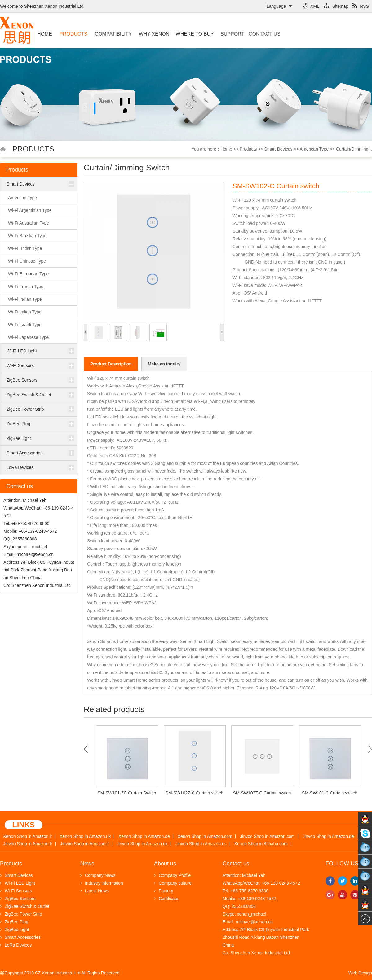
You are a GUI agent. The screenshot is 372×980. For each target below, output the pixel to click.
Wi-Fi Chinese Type (27, 261)
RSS (361, 6)
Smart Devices (278, 149)
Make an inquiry (164, 364)
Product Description (111, 364)
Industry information (102, 883)
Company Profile (173, 875)
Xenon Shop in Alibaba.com (261, 844)
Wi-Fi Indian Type (25, 299)
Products (73, 34)
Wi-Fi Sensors (20, 365)
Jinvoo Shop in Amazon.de (328, 836)
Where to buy (189, 34)
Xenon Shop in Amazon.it (27, 836)
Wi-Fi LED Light (22, 351)
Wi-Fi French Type (26, 287)
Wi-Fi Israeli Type (25, 325)
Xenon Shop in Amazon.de (144, 836)
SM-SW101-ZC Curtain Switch (127, 793)
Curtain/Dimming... (354, 149)
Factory (164, 891)
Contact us (253, 34)
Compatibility (111, 34)
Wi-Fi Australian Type (29, 223)
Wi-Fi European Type (28, 274)
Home (45, 34)
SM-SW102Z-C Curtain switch (195, 793)
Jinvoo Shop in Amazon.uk (142, 844)
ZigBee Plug (18, 424)
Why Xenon (151, 34)
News (87, 864)
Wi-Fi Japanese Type (28, 337)
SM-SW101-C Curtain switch (330, 793)
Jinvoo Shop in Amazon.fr (28, 844)
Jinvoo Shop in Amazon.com (267, 836)
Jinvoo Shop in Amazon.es (201, 844)
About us (165, 864)
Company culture (173, 883)
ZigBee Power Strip (25, 409)
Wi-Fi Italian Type (25, 312)
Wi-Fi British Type (25, 248)
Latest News (95, 891)
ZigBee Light (19, 438)
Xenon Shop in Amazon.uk (85, 836)
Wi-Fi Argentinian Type (30, 210)
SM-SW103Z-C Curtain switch (262, 793)
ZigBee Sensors (22, 380)
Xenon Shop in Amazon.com (205, 836)
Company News (98, 875)
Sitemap (336, 6)
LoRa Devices (20, 467)
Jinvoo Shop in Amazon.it (84, 844)
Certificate (166, 899)
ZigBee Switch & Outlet (29, 395)
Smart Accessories (24, 453)
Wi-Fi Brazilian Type (27, 236)
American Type (314, 149)
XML (311, 6)
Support (226, 34)
